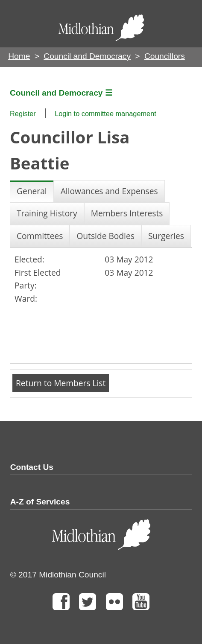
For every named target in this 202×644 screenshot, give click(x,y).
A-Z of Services (40, 502)
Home (19, 56)
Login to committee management (105, 114)
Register (23, 114)
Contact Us (32, 467)
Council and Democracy (87, 56)
